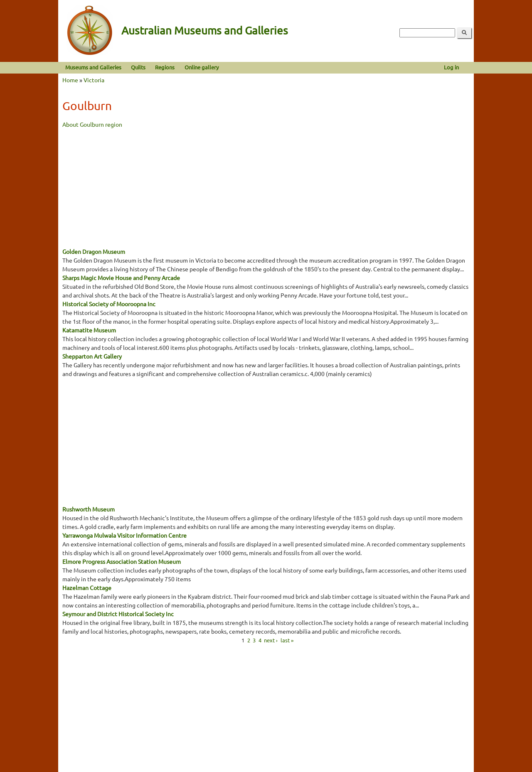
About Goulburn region (92, 124)
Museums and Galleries (93, 67)
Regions (165, 67)
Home (70, 80)
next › (271, 640)
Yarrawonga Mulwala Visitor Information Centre (124, 535)
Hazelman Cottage (87, 588)
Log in (451, 67)
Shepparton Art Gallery (92, 356)
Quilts (138, 67)
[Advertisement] (266, 187)
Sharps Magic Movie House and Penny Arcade (121, 278)
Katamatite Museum (89, 330)
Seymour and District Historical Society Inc (118, 614)
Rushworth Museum (89, 509)
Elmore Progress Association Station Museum (122, 561)
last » (287, 640)
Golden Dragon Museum (94, 251)
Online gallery (202, 67)
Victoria (94, 80)
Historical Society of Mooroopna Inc (109, 304)
